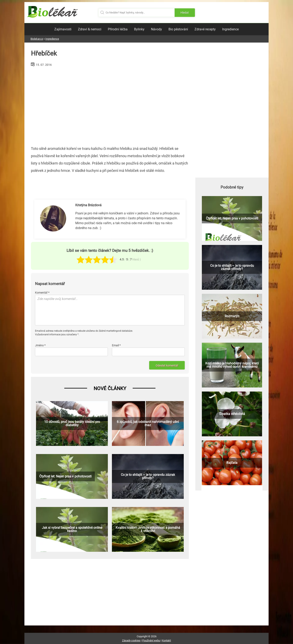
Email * (116, 345)
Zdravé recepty (205, 29)
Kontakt (166, 640)
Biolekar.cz (37, 39)
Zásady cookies (131, 640)
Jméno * (40, 345)
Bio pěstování (178, 29)
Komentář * (42, 293)
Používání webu (151, 640)
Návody (156, 29)
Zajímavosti (63, 29)
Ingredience (230, 29)
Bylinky (139, 29)
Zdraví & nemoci (90, 29)
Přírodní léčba (118, 29)
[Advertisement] (110, 105)
